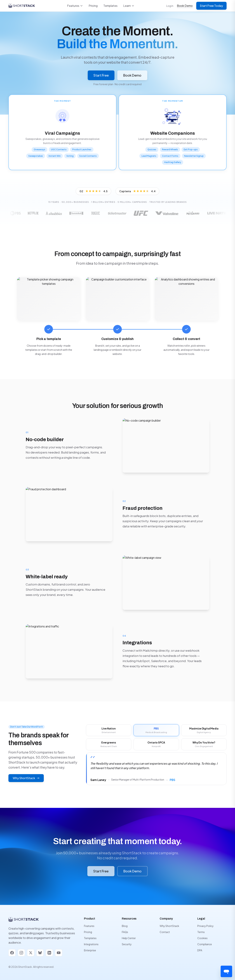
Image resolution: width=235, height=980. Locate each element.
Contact (165, 932)
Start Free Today (211, 6)
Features (75, 6)
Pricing (93, 6)
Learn (129, 6)
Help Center (129, 938)
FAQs (125, 932)
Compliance (205, 944)
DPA (200, 950)
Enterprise (90, 950)
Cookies (202, 938)
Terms (201, 932)
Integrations (91, 944)
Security (127, 944)
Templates (110, 6)
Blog (125, 926)
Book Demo (185, 6)
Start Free (101, 75)
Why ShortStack (169, 926)
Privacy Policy (205, 926)
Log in (170, 6)
